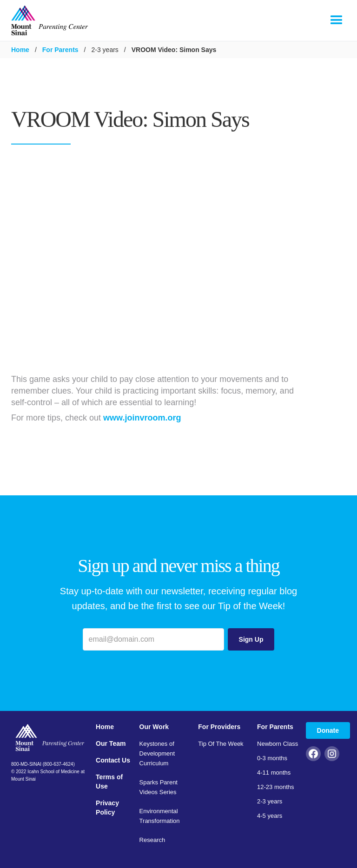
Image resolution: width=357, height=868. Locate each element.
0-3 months (272, 758)
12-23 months (276, 787)
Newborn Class (278, 744)
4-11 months (274, 773)
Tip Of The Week (221, 744)
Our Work (154, 727)
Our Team (111, 743)
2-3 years (270, 801)
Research (152, 840)
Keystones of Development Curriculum (157, 753)
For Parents (60, 50)
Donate (328, 730)
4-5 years (270, 816)
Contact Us (113, 760)
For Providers (219, 727)
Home (20, 50)
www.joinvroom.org (142, 418)
